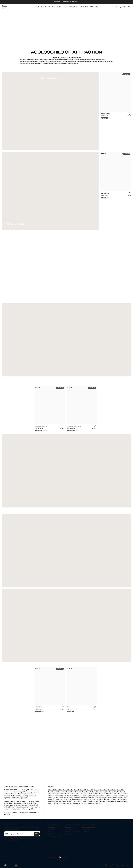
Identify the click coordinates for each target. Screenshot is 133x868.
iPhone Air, (77, 790)
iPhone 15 (54, 792)
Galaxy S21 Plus (87, 802)
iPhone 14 (88, 792)
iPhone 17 (51, 790)
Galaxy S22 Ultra (57, 802)
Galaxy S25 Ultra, (122, 798)
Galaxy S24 (52, 800)
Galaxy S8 (91, 804)
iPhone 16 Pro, (104, 790)
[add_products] (129, 114)
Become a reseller (70, 834)
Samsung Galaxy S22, (113, 800)
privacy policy (14, 840)
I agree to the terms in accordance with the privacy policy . (20, 839)
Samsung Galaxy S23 (81, 800)
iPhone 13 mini (72, 794)
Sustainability (69, 829)
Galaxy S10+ (62, 804)
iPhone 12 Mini (106, 794)
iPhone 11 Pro (124, 794)
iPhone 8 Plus (103, 796)
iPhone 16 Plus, (112, 790)
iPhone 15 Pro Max (80, 792)
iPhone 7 (110, 796)
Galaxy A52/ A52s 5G (69, 802)
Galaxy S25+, (112, 798)
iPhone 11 (51, 796)
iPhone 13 (122, 792)
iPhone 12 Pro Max (96, 794)
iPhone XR (72, 796)
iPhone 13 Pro (52, 794)
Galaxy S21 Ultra (97, 802)
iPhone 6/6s (125, 796)
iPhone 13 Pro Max (62, 794)
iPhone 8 (96, 796)
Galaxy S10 (55, 804)
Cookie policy (86, 832)
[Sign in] (116, 7)
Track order (52, 827)
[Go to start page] (5, 7)
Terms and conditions (88, 827)
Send (37, 834)
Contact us (52, 829)
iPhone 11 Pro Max (115, 794)
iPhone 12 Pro (80, 794)
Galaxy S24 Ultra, (69, 800)
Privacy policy (86, 829)
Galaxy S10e (70, 804)
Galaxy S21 (79, 802)
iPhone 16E (90, 790)
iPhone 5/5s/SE (64, 798)
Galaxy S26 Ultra (89, 798)
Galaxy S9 (77, 804)
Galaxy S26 (72, 798)
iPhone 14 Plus (104, 792)
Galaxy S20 (106, 802)
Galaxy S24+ (60, 800)
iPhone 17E (83, 790)
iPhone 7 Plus (117, 796)
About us (68, 827)
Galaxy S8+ (98, 804)
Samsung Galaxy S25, (102, 798)
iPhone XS (57, 796)
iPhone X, (79, 796)
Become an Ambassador (73, 832)
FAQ (50, 832)
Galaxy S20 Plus (115, 802)
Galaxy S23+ (92, 800)
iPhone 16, (97, 790)
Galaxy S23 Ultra (101, 800)
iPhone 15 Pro (61, 792)
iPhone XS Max (65, 796)
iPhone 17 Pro (58, 790)
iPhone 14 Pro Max (114, 792)
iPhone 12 (87, 794)
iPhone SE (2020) (87, 796)
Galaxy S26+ (80, 798)
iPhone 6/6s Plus (53, 798)
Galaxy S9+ (84, 804)
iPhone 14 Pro (95, 792)
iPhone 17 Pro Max (68, 790)
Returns (51, 834)
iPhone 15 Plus (70, 792)
